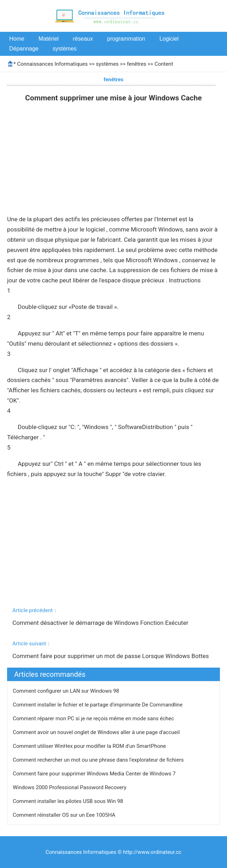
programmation (126, 39)
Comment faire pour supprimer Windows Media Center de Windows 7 (95, 774)
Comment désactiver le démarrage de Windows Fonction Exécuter (101, 623)
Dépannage (24, 49)
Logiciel (169, 39)
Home (17, 39)
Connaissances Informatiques (52, 64)
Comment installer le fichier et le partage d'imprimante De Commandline (98, 705)
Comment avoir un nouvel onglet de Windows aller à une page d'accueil (97, 732)
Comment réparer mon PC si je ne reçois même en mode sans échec (94, 719)
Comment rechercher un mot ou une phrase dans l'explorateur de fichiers (99, 760)
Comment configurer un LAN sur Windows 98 (67, 691)
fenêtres (137, 64)
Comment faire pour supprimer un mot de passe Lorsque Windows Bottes (111, 656)
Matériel (49, 39)
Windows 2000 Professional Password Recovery (70, 787)
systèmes (65, 49)
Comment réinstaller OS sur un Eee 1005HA (65, 815)
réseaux (83, 39)
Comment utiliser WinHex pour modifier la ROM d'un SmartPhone (90, 746)
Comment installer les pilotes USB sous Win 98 (69, 801)
